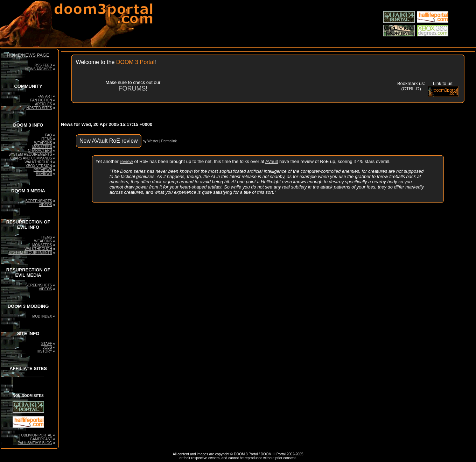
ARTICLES (44, 104)
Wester (153, 141)
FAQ (49, 135)
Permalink (169, 141)
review (126, 161)
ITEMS (47, 139)
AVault (272, 161)
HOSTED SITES (39, 108)
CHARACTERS (40, 151)
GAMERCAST (41, 439)
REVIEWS (44, 174)
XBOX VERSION (39, 166)
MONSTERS (42, 147)
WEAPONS (43, 143)
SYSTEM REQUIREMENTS (30, 154)
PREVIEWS (43, 170)
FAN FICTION (41, 100)
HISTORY (44, 351)
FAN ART (45, 96)
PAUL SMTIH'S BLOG (35, 443)
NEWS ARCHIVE (39, 69)
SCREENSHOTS (39, 201)
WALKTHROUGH (38, 162)
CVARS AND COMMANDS (31, 158)
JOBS (48, 347)
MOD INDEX (42, 316)
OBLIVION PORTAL (37, 435)
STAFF (47, 344)
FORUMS (132, 88)
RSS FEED (43, 65)
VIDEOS (45, 205)
